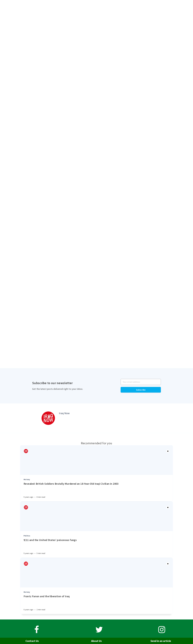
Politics (27, 536)
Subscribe (141, 390)
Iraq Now (64, 413)
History (27, 479)
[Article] (96, 460)
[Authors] (26, 451)
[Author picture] (48, 418)
